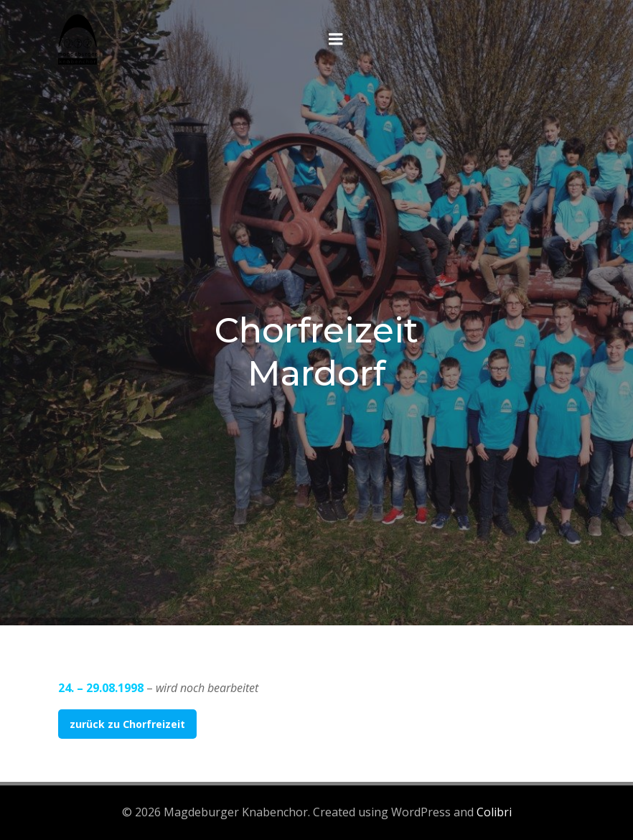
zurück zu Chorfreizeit (127, 724)
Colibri (494, 812)
